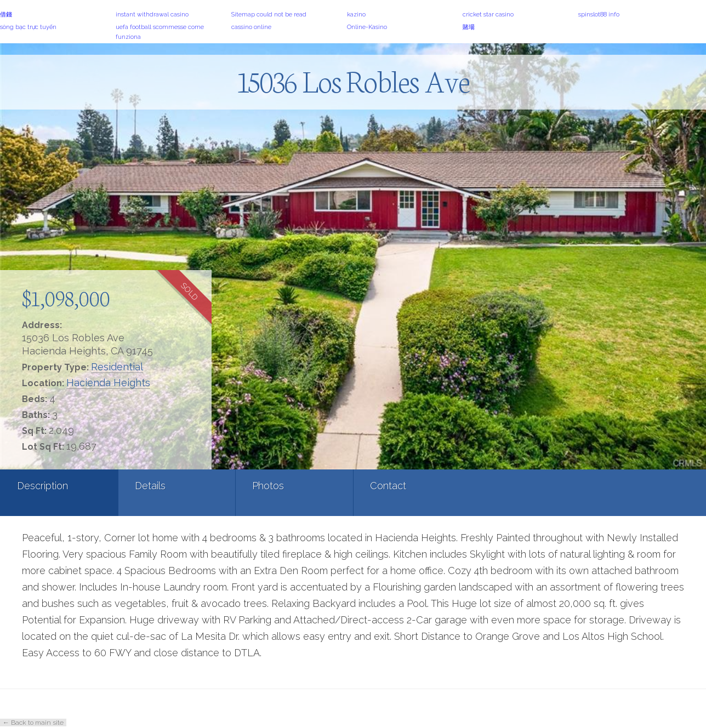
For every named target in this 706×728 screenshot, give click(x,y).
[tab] (59, 493)
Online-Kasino (367, 27)
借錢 (6, 15)
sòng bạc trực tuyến (28, 27)
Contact (388, 486)
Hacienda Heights (108, 383)
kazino (356, 15)
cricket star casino (488, 15)
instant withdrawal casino (152, 15)
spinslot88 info (599, 15)
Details (150, 486)
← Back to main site (33, 723)
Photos (268, 486)
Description (42, 486)
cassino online (251, 27)
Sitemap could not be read (269, 15)
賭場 (469, 27)
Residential (117, 367)
